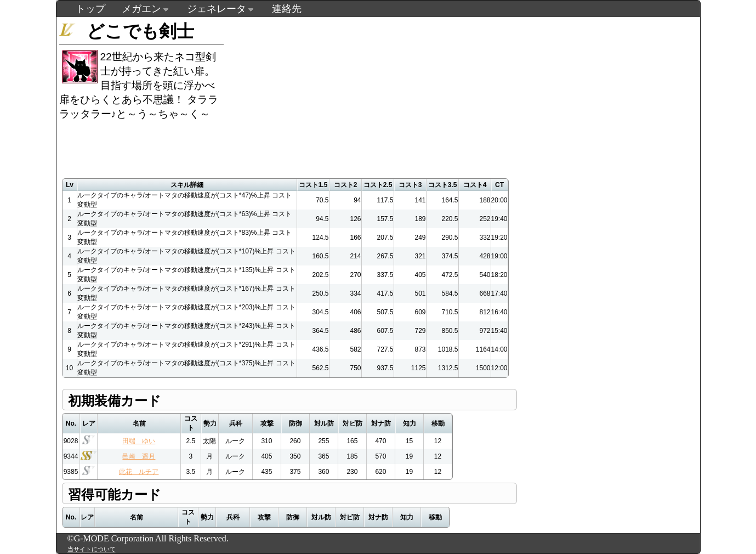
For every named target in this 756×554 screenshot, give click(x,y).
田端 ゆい (139, 441)
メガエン (141, 9)
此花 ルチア (139, 472)
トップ (90, 9)
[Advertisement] (434, 94)
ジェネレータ (217, 9)
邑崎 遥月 (139, 456)
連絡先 (287, 9)
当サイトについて (92, 549)
